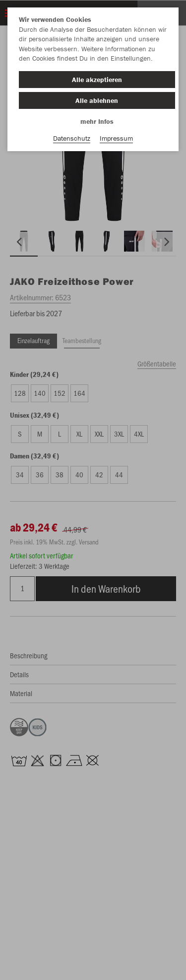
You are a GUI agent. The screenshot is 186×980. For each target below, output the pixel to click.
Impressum (116, 138)
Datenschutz (72, 138)
